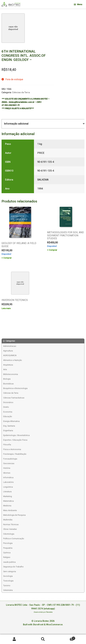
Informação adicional (16, 124)
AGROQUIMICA (10, 355)
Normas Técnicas (11, 524)
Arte (5, 369)
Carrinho (66, 638)
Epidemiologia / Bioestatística (16, 435)
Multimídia (8, 520)
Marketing (8, 496)
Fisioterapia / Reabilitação (15, 454)
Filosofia (7, 445)
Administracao (10, 346)
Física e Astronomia (12, 449)
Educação (8, 416)
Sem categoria (10, 571)
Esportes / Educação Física (15, 440)
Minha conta (14, 639)
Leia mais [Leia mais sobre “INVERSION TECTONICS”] (6, 308)
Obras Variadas (10, 529)
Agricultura (8, 351)
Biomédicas (8, 384)
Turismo (7, 586)
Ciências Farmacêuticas (14, 398)
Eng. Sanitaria (9, 426)
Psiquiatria (8, 548)
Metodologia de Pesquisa (14, 515)
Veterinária (8, 590)
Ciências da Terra (21, 92)
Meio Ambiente (10, 510)
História (7, 468)
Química (7, 553)
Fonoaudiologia (10, 459)
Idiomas (7, 473)
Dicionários (8, 402)
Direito (6, 407)
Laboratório (8, 482)
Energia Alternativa (11, 421)
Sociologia (8, 576)
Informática (8, 477)
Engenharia (8, 430)
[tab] (43, 124)
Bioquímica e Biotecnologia (15, 388)
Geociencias (9, 463)
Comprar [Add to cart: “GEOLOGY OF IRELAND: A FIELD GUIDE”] (7, 258)
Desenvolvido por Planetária (43, 612)
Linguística (8, 487)
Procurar (43, 639)
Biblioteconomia (11, 374)
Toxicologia (8, 581)
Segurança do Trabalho (13, 567)
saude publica (9, 562)
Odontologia (9, 534)
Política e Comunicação (14, 539)
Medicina (7, 506)
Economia (8, 412)
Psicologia (8, 543)
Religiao (7, 557)
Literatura (7, 492)
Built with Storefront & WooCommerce (43, 625)
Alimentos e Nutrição (13, 360)
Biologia (7, 379)
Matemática (8, 501)
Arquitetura (8, 365)
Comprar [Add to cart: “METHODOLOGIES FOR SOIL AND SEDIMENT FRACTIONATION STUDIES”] (53, 250)
